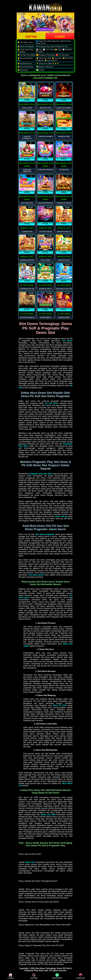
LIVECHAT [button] (81, 976)
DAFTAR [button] (31, 37)
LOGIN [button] (60, 37)
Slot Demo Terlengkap (46, 968)
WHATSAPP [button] (57, 976)
